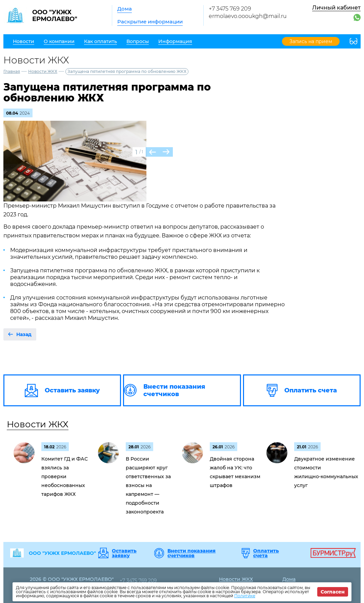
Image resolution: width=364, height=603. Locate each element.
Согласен (333, 592)
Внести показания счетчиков (191, 553)
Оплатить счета (266, 553)
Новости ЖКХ (43, 71)
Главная (12, 71)
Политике (245, 596)
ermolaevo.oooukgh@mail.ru (248, 16)
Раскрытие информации (150, 22)
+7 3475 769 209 (230, 9)
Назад (24, 334)
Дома (125, 9)
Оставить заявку (124, 553)
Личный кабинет (336, 8)
